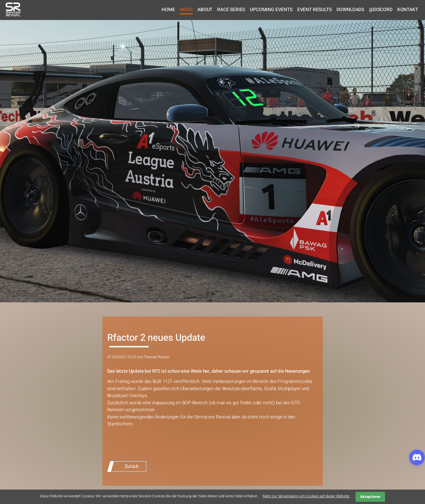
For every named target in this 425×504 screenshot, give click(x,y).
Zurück (132, 466)
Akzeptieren (370, 497)
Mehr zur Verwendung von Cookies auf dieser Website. (306, 496)
